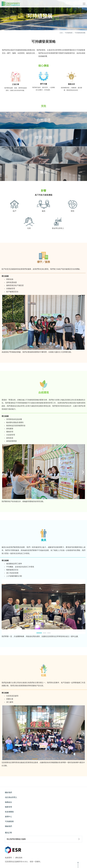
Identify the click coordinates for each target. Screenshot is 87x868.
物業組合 (8, 802)
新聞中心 (8, 817)
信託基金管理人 (11, 797)
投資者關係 (9, 812)
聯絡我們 (8, 826)
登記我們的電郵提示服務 (16, 839)
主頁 (61, 33)
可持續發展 (69, 33)
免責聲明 (8, 858)
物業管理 (8, 807)
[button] (41, 349)
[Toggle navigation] (84, 4)
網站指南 (19, 858)
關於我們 (8, 792)
